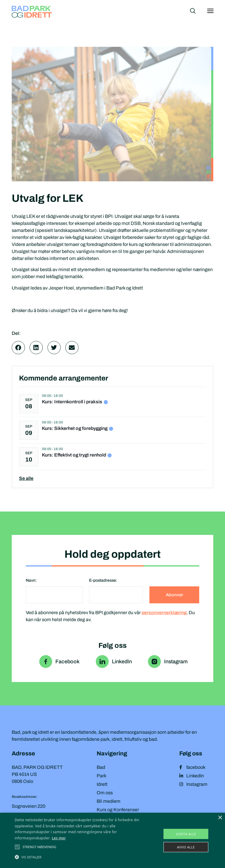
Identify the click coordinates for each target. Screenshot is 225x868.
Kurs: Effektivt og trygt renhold (74, 455)
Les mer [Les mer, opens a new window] (59, 838)
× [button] (220, 818)
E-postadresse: (103, 580)
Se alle (26, 478)
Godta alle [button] (186, 834)
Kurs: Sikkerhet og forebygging (75, 428)
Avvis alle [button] (186, 847)
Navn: (31, 580)
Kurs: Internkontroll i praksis (72, 402)
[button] (18, 348)
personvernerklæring (164, 613)
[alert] (112, 840)
